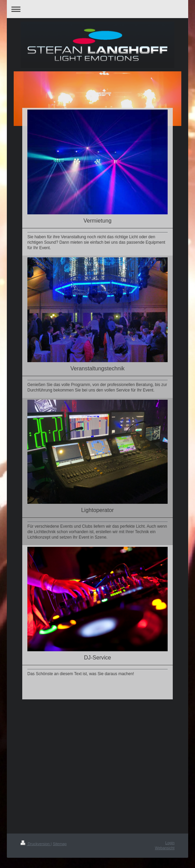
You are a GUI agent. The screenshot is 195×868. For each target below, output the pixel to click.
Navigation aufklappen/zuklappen (97, 9)
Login (170, 843)
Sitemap (60, 844)
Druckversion (36, 844)
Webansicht (165, 848)
